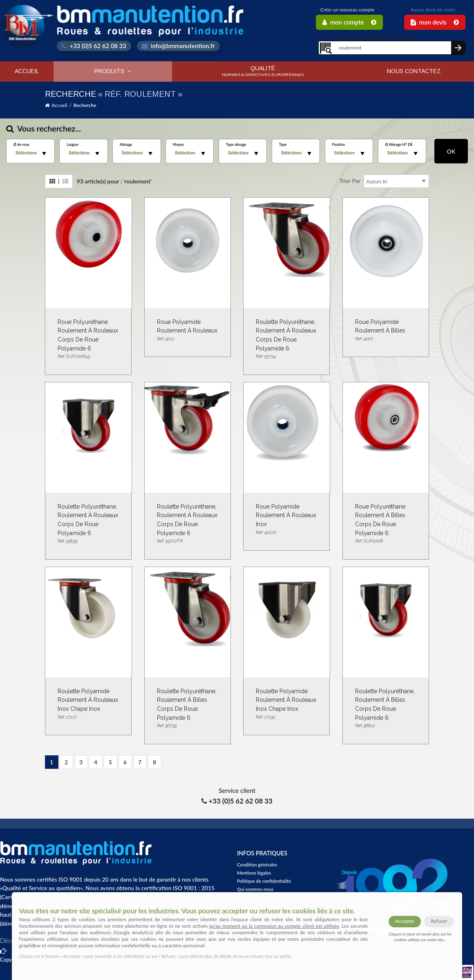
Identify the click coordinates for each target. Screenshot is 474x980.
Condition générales (257, 865)
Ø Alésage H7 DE (399, 145)
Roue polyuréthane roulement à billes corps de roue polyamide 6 (386, 524)
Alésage (126, 145)
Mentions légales (254, 873)
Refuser (439, 921)
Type (283, 145)
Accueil (27, 71)
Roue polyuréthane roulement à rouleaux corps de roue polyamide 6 (88, 339)
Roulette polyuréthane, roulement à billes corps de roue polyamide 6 (188, 709)
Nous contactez (414, 71)
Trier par (350, 181)
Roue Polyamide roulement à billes (386, 331)
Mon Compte (349, 22)
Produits (113, 71)
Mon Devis (435, 22)
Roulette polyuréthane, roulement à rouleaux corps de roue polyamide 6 (286, 339)
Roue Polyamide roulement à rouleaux (188, 331)
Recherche (85, 105)
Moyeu (178, 145)
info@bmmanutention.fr (178, 46)
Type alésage (236, 145)
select (44, 154)
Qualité (263, 71)
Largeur (73, 145)
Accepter (405, 921)
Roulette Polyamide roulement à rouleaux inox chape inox (88, 704)
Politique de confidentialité (264, 881)
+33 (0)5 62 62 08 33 (94, 46)
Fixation (339, 145)
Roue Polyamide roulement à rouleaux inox (286, 520)
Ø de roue (21, 145)
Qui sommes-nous (255, 889)
